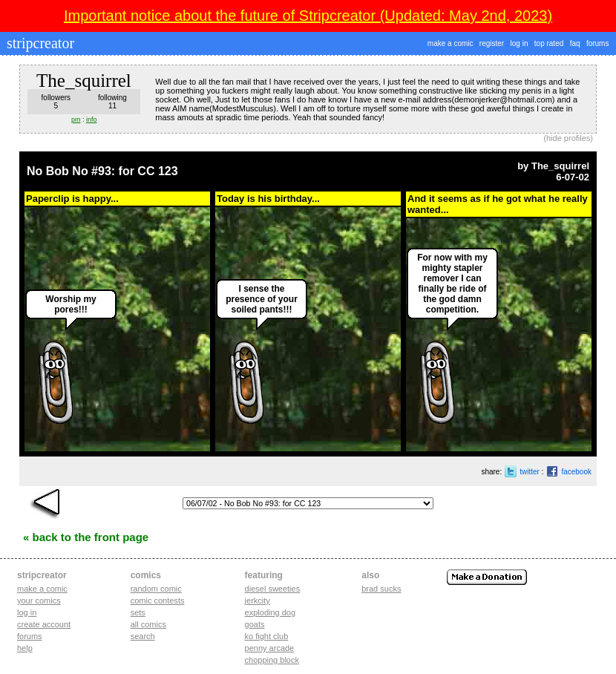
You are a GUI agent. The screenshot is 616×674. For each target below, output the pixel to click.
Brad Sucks (381, 589)
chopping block (272, 660)
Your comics (39, 601)
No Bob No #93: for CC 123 (102, 171)
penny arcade (270, 648)
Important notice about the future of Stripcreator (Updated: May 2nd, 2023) (308, 16)
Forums (30, 636)
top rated (549, 43)
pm (76, 120)
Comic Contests (158, 601)
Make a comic (42, 589)
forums (598, 43)
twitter (530, 472)
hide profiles (568, 138)
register (492, 43)
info (92, 120)
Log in (27, 612)
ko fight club (267, 636)
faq (575, 43)
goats (255, 624)
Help (25, 648)
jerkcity (258, 601)
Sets (138, 612)
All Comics (148, 624)
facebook (576, 472)
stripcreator (39, 43)
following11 (112, 102)
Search (143, 636)
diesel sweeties (273, 589)
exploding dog (271, 612)
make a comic (450, 43)
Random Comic (156, 589)
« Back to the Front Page (86, 537)
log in (520, 43)
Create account (44, 624)
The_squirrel (560, 166)
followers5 (56, 102)
